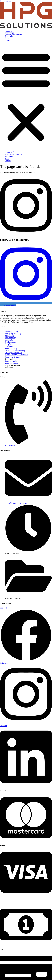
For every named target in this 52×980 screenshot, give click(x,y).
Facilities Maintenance (13, 34)
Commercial (9, 32)
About (7, 38)
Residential (9, 36)
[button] (26, 96)
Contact (8, 40)
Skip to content (6, 1)
